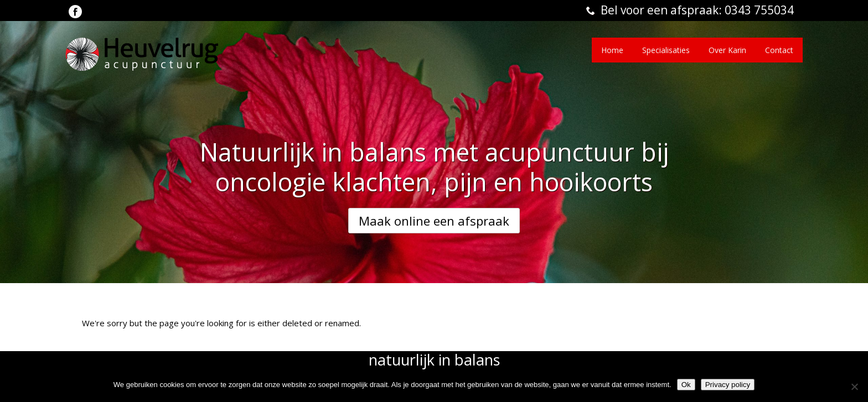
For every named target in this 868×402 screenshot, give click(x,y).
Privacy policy (728, 385)
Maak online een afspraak (434, 221)
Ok (686, 385)
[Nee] (854, 387)
